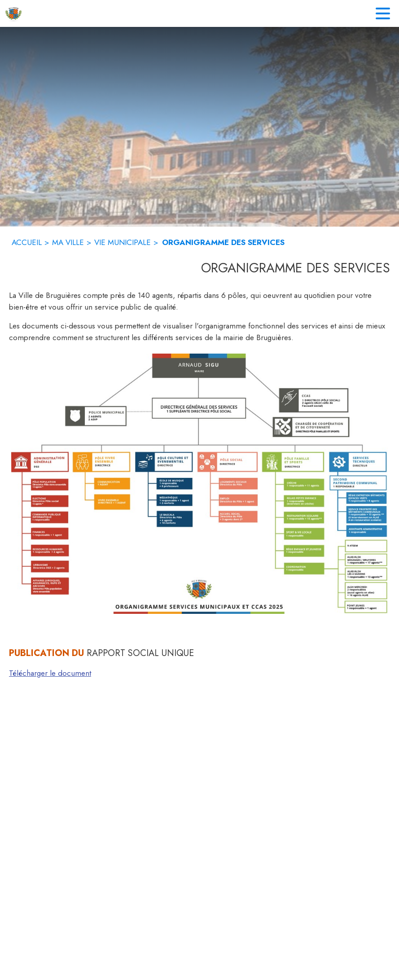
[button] (199, 484)
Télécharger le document (50, 673)
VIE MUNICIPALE (123, 242)
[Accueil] (13, 13)
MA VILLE (68, 242)
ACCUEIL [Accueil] (27, 242)
